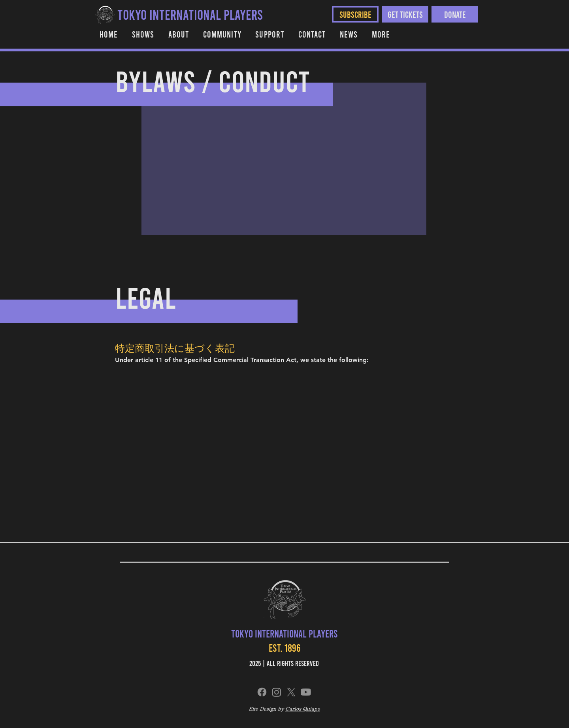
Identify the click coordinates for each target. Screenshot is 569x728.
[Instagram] (277, 692)
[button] (222, 34)
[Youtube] (306, 692)
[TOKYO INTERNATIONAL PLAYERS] (190, 14)
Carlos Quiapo (303, 709)
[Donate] (455, 14)
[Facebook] (262, 692)
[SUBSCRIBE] (355, 14)
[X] (291, 692)
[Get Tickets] (405, 14)
